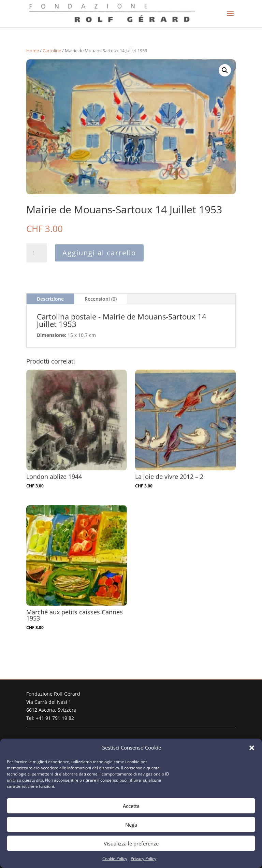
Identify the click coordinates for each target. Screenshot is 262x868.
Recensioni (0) (101, 299)
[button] (252, 748)
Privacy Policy (143, 859)
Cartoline (52, 51)
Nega (131, 825)
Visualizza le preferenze (131, 843)
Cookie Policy (115, 859)
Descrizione (50, 299)
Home (33, 51)
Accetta (131, 806)
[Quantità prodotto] (37, 253)
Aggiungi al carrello (99, 253)
